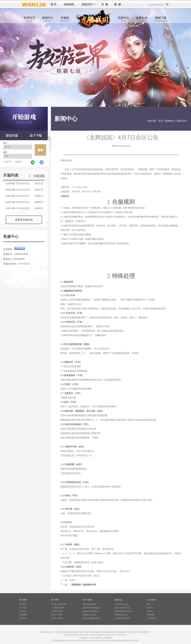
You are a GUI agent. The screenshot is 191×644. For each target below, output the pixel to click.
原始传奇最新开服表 (91, 608)
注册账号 (19, 162)
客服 (118, 4)
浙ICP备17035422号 (69, 641)
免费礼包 (142, 19)
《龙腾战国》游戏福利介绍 (83, 585)
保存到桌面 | (153, 5)
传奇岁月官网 (57, 618)
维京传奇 (23, 604)
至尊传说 (23, 618)
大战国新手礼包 (121, 604)
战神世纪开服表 (89, 604)
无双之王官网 (57, 615)
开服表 (65, 19)
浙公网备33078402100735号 (127, 641)
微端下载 (161, 19)
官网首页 (29, 19)
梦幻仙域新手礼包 (122, 608)
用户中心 (150, 608)
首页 (54, 4)
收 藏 (161, 5)
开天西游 (23, 608)
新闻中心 (48, 19)
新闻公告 (181, 121)
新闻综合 (170, 121)
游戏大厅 (87, 4)
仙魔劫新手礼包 (121, 615)
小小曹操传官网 (58, 608)
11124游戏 (151, 618)
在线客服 (150, 615)
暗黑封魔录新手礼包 (123, 611)
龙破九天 (23, 611)
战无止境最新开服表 (91, 618)
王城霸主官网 (57, 611)
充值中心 (123, 19)
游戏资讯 (69, 4)
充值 (104, 4)
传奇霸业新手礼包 (122, 618)
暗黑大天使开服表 (90, 611)
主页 (160, 121)
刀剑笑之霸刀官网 (59, 604)
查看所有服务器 (24, 220)
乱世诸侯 (23, 615)
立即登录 (40, 150)
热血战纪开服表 (89, 615)
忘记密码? (8, 162)
